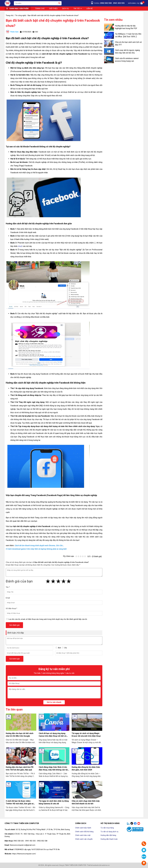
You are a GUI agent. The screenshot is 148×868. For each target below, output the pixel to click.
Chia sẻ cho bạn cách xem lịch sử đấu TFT (128, 43)
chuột (20, 246)
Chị (66, 648)
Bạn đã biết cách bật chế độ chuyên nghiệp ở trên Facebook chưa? (53, 23)
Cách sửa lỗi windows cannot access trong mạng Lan (127, 60)
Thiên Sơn (12, 32)
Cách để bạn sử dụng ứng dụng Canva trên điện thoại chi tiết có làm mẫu (53, 736)
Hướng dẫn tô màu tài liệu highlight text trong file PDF (126, 27)
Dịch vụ (66, 9)
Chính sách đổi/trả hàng (84, 832)
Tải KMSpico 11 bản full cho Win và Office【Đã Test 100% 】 (128, 35)
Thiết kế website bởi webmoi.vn (98, 865)
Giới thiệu (53, 9)
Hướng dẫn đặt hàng (108, 835)
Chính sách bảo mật (83, 835)
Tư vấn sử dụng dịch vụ (109, 832)
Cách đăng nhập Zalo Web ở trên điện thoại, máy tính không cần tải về (53, 770)
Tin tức (78, 9)
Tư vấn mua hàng (107, 828)
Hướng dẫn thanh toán (109, 839)
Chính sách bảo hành (83, 828)
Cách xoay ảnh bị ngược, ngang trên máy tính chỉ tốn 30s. (127, 52)
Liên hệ (90, 9)
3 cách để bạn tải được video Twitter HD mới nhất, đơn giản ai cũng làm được (20, 804)
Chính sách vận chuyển (84, 839)
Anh (59, 648)
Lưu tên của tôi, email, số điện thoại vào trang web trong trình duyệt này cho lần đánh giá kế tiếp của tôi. (48, 619)
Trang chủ (40, 9)
